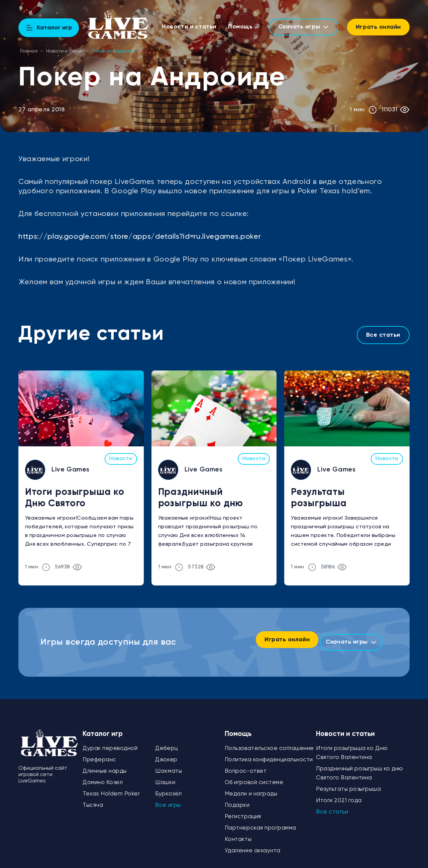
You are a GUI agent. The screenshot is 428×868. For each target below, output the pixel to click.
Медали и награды (251, 789)
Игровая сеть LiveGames (381, 865)
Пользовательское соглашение (269, 743)
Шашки (165, 777)
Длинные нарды (105, 766)
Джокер (166, 754)
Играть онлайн (378, 27)
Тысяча (93, 800)
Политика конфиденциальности (269, 754)
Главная (29, 51)
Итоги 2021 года (339, 795)
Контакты (238, 834)
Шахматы (169, 766)
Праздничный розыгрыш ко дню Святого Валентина (204, 499)
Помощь (242, 27)
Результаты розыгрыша (319, 498)
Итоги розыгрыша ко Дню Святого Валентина (75, 499)
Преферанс (99, 754)
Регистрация (243, 811)
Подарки (237, 800)
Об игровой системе (254, 777)
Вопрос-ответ (246, 766)
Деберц (166, 743)
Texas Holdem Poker (111, 789)
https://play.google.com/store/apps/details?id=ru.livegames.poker (140, 237)
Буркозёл (168, 789)
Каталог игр (103, 729)
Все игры (168, 800)
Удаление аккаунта (253, 845)
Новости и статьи (191, 27)
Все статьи (383, 335)
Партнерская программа (260, 823)
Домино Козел (103, 777)
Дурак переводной (110, 743)
